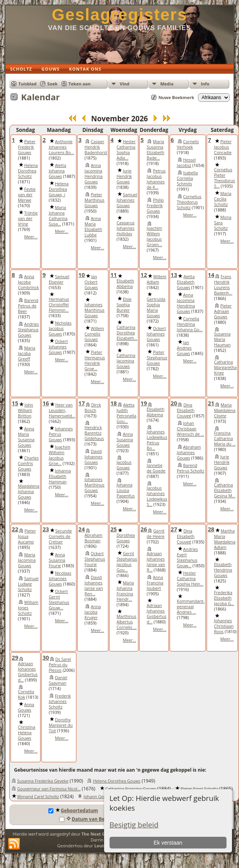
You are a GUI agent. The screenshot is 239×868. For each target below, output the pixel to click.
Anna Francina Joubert (155, 583)
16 (46, 403)
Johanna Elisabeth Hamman (60, 476)
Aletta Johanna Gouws (58, 171)
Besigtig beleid (134, 825)
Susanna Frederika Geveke (43, 781)
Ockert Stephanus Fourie (95, 559)
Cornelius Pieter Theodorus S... (225, 178)
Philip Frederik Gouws (155, 206)
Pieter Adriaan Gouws (223, 311)
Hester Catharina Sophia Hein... (190, 579)
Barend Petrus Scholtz (191, 468)
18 (114, 403)
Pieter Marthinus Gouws (95, 200)
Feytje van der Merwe (27, 195)
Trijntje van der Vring (28, 218)
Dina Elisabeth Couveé (186, 410)
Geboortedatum (73, 810)
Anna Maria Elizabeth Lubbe (93, 227)
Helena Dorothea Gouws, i (59, 189)
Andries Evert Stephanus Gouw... (188, 557)
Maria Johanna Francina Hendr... (125, 591)
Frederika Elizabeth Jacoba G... (224, 598)
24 (82, 529)
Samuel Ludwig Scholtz (28, 584)
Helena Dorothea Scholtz (28, 171)
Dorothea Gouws (126, 538)
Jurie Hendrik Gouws (124, 176)
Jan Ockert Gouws (91, 282)
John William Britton (26, 410)
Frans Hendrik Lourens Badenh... (223, 285)
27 (174, 529)
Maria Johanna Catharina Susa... (58, 216)
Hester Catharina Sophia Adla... (126, 150)
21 (211, 403)
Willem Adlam (157, 279)
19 (144, 403)
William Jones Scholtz (28, 608)
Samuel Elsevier (59, 279)
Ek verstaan (168, 843)
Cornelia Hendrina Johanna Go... (190, 324)
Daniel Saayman (58, 680)
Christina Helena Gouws (27, 733)
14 (211, 275)
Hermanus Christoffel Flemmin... (59, 305)
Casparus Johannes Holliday (126, 228)
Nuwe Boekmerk (176, 97)
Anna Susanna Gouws (125, 440)
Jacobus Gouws (124, 465)
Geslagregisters (120, 15)
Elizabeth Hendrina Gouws (223, 570)
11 (114, 275)
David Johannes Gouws (94, 457)
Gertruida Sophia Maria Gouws (156, 307)
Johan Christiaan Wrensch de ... (191, 429)
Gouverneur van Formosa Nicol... (49, 789)
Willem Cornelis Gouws (94, 334)
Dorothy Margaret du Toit (61, 725)
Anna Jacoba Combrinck (28, 282)
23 (46, 529)
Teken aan (80, 84)
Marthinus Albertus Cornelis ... (127, 622)
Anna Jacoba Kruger (93, 612)
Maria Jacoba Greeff (27, 353)
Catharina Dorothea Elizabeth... (127, 333)
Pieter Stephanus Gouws (157, 358)
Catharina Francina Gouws (131, 789)
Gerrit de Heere (156, 534)
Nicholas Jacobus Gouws (60, 328)
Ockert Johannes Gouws (58, 347)
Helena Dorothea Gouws (117, 781)
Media (167, 84)
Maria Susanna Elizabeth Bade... (155, 150)
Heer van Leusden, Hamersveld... (62, 410)
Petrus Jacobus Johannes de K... (156, 179)
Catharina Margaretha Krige (225, 367)
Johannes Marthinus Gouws (95, 310)
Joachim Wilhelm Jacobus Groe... (59, 455)
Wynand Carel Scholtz (38, 797)
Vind (125, 84)
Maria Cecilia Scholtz (223, 199)
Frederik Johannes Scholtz (60, 701)
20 (174, 403)
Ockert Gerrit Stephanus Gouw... (59, 600)
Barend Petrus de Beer (28, 306)
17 (82, 403)
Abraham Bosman (94, 538)
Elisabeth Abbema (125, 284)
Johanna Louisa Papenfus (126, 490)
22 (15, 529)
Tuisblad (27, 84)
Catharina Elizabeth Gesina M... (225, 490)
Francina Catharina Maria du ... (225, 438)
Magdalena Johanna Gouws (29, 492)
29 (15, 657)
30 (46, 657)
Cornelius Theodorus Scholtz (189, 202)
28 (211, 529)
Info (205, 84)
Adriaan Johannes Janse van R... (156, 562)
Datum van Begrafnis (90, 819)
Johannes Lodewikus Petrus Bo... (157, 440)
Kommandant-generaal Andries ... (191, 607)
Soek (52, 84)
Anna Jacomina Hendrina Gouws (94, 174)
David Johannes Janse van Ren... (94, 586)
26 (144, 529)
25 (114, 529)
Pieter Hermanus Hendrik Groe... (95, 360)
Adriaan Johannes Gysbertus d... (156, 614)
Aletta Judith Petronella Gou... (127, 413)
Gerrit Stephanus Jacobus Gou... (127, 562)
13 (174, 275)
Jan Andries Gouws (184, 348)
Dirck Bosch (93, 408)
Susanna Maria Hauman (222, 339)
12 (144, 275)
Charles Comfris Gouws (28, 463)
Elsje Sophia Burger (124, 305)
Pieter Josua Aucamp (27, 536)
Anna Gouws (26, 707)
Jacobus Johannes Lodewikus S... (157, 496)
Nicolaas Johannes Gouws (60, 579)
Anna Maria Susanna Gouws (26, 437)
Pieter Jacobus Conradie (223, 147)
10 (82, 275)
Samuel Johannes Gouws (127, 200)
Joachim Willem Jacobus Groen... (154, 236)
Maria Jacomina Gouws (27, 560)
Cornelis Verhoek (188, 144)
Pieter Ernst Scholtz (199, 789)
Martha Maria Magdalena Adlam (225, 539)
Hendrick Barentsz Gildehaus (94, 433)
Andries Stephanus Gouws (28, 330)
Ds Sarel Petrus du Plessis (60, 665)
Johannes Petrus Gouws (61, 434)
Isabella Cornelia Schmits (188, 178)
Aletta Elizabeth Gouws (186, 282)
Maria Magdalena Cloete (225, 410)
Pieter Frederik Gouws (27, 147)
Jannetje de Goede (156, 468)
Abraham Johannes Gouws (189, 453)
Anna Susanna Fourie (57, 560)
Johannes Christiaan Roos (224, 626)
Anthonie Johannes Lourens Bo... (61, 147)
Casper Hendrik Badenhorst (96, 147)
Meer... (31, 237)
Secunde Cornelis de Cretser (60, 536)
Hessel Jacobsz (187, 163)
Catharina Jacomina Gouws (126, 361)
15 (15, 403)
